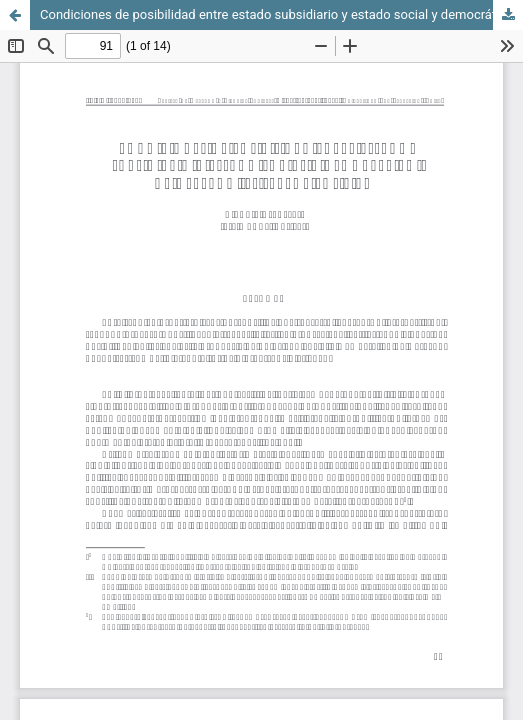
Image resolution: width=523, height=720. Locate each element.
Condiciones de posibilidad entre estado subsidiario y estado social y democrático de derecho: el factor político (281, 14)
